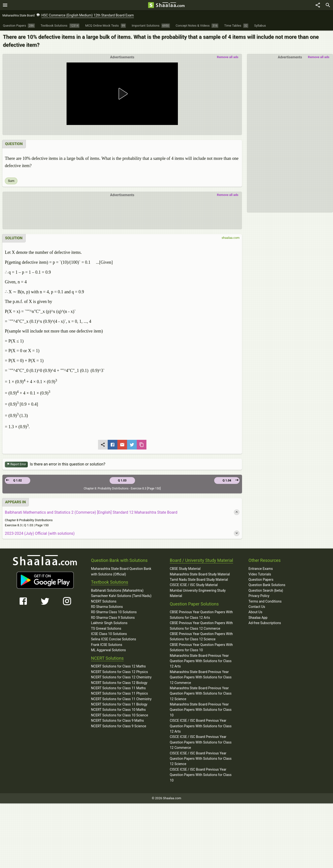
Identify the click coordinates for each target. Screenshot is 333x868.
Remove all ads (319, 57)
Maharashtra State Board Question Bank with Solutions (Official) (121, 571)
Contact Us (257, 607)
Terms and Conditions (265, 601)
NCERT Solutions (104, 601)
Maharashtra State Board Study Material (200, 574)
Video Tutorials (260, 574)
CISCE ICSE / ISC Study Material (194, 585)
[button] (122, 94)
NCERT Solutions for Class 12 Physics (119, 672)
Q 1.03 (122, 480)
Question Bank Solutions (267, 585)
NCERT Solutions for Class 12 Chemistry (121, 677)
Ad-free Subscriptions (265, 623)
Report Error (16, 464)
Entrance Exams (261, 569)
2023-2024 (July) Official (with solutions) (40, 533)
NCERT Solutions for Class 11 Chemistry (121, 699)
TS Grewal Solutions (106, 628)
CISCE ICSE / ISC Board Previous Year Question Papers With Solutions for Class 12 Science (201, 759)
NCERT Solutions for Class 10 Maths (118, 710)
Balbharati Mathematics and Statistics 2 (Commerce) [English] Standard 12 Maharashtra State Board (91, 512)
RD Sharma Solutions (107, 607)
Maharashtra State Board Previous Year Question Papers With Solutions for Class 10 (201, 710)
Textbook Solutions (110, 582)
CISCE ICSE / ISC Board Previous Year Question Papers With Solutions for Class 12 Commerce (201, 742)
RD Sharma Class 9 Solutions (113, 618)
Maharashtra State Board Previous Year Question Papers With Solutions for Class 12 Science (201, 694)
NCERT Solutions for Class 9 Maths (117, 721)
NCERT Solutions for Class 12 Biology (119, 683)
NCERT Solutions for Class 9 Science (119, 726)
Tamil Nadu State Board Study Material (199, 580)
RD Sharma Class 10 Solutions (114, 612)
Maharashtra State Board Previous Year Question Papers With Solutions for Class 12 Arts (201, 661)
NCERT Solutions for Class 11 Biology (119, 704)
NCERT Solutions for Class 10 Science (120, 715)
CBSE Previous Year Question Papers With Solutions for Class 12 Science (201, 636)
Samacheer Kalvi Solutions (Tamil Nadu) (121, 596)
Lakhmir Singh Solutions (109, 623)
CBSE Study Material (185, 569)
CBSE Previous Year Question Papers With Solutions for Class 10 (201, 647)
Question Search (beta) (266, 590)
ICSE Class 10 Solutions (109, 634)
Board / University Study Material (201, 560)
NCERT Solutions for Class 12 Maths (118, 666)
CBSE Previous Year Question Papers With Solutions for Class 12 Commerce (201, 626)
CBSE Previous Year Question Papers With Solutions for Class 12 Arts (201, 615)
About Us (255, 612)
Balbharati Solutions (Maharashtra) (117, 590)
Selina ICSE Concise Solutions (114, 639)
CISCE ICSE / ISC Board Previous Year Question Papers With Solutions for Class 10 (201, 775)
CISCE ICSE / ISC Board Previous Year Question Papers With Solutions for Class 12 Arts (201, 726)
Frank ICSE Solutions (107, 645)
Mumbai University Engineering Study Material (198, 593)
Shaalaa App (258, 618)
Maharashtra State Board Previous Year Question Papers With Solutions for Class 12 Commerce (201, 677)
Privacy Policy (259, 596)
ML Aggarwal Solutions (108, 650)
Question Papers (261, 580)
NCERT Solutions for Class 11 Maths (118, 688)
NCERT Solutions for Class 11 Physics (119, 693)
